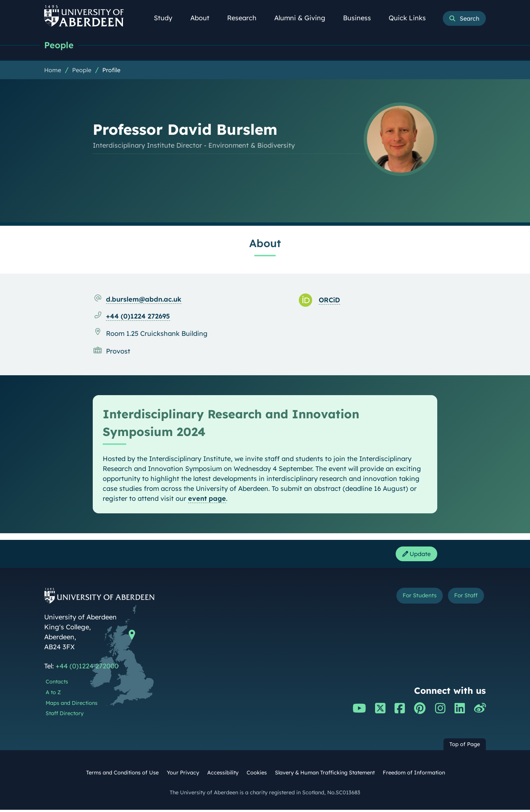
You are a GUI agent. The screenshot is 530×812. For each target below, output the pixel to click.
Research (246, 18)
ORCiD (329, 300)
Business (361, 18)
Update (414, 555)
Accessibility (223, 775)
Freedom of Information (414, 775)
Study (167, 18)
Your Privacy (183, 775)
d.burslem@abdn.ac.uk (144, 300)
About (204, 18)
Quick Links (411, 18)
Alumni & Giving (304, 18)
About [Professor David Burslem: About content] (265, 243)
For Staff (462, 599)
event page (207, 499)
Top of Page (465, 746)
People (60, 45)
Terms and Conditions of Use (122, 775)
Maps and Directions (72, 705)
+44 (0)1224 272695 (138, 317)
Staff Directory (65, 716)
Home (53, 70)
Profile (111, 70)
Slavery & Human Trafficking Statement (325, 775)
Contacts (57, 684)
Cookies (257, 775)
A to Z (53, 695)
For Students (408, 599)
